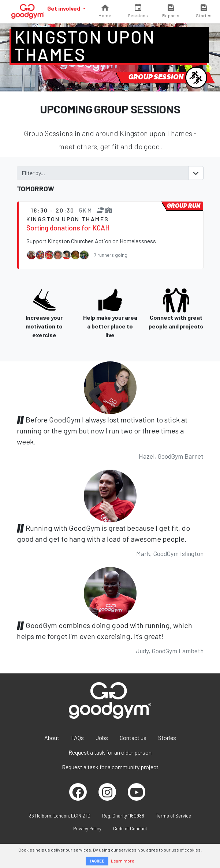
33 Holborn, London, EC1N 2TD (60, 816)
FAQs (77, 738)
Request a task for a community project (110, 767)
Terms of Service (174, 816)
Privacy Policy (87, 828)
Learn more (123, 861)
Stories (167, 738)
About (52, 738)
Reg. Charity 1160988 (123, 816)
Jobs (102, 738)
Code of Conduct (130, 828)
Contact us (133, 738)
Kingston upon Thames (85, 45)
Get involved (64, 8)
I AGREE (97, 861)
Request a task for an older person (110, 752)
